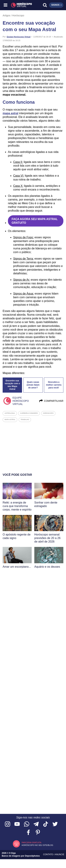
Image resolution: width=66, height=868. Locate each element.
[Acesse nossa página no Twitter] (55, 824)
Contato (48, 854)
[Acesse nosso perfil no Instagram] (8, 824)
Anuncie (59, 854)
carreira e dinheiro (29, 413)
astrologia (10, 413)
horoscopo (48, 413)
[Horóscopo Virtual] (20, 5)
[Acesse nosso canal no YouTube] (17, 824)
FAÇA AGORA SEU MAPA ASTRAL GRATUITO (35, 221)
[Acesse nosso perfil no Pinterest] (38, 833)
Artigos (7, 15)
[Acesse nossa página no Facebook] (28, 833)
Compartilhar (51, 401)
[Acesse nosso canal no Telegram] (36, 824)
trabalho (25, 420)
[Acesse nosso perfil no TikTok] (46, 824)
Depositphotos (32, 856)
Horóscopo (18, 15)
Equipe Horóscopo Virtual (19, 37)
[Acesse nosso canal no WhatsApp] (27, 824)
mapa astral (10, 113)
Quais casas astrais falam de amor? (33, 385)
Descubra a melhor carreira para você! (54, 385)
